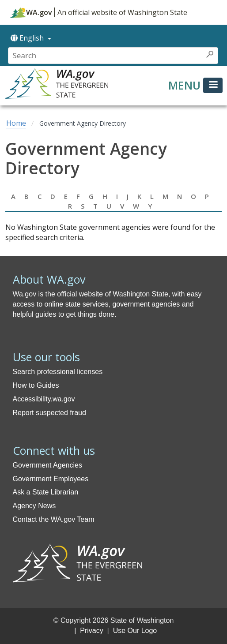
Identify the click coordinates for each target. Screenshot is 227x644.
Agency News (34, 506)
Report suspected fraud (49, 413)
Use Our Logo (135, 631)
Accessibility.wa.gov (44, 399)
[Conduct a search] (105, 56)
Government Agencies (47, 465)
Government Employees (51, 479)
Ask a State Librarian (46, 492)
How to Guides (36, 385)
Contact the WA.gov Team (54, 519)
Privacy (91, 631)
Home (16, 123)
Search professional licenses (58, 372)
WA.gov (31, 12)
